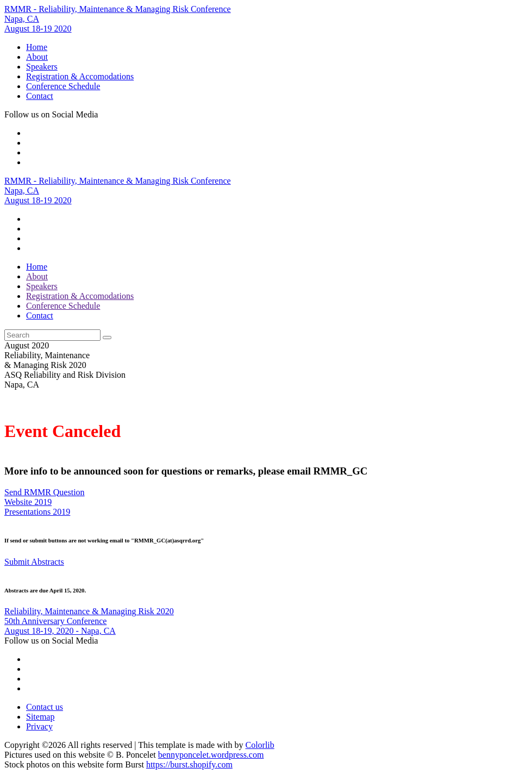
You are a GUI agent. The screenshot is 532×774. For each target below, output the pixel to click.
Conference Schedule (63, 86)
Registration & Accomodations (80, 76)
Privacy (39, 726)
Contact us (45, 707)
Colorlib (259, 745)
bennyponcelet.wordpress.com (211, 755)
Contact (40, 96)
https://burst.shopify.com (189, 764)
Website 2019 (28, 502)
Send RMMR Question (45, 492)
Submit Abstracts (34, 562)
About (37, 57)
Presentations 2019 (37, 512)
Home (37, 47)
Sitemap (40, 717)
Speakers (42, 67)
